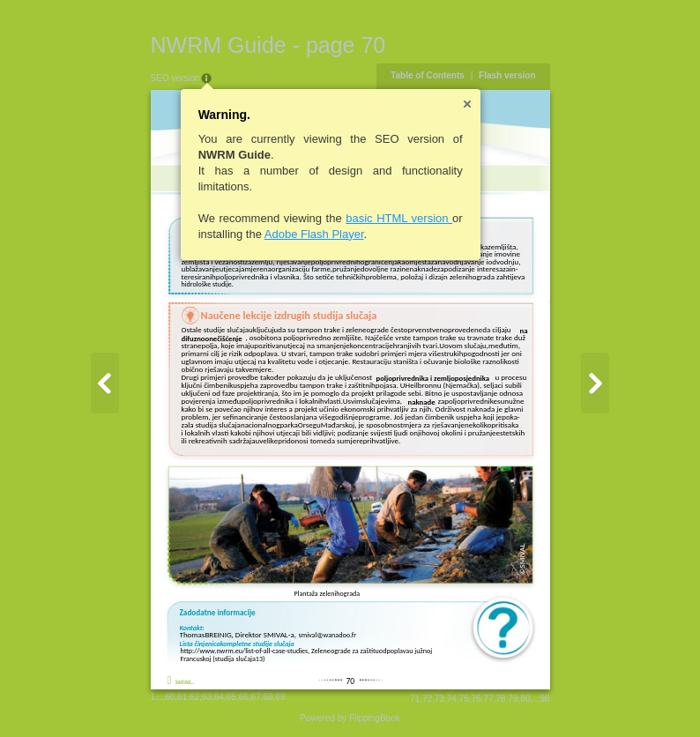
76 (477, 699)
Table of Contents (428, 75)
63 (207, 697)
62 (194, 697)
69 (280, 697)
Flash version (507, 75)
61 (182, 697)
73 (439, 699)
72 (427, 699)
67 (256, 697)
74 (452, 699)
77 (488, 699)
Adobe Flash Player (314, 234)
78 (500, 699)
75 (464, 699)
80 (525, 699)
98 (544, 699)
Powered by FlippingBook (350, 718)
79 (513, 699)
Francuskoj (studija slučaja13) (223, 659)
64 (219, 697)
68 (268, 697)
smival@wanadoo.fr (328, 635)
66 (244, 697)
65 (231, 697)
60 (170, 697)
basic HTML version (399, 218)
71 (415, 699)
